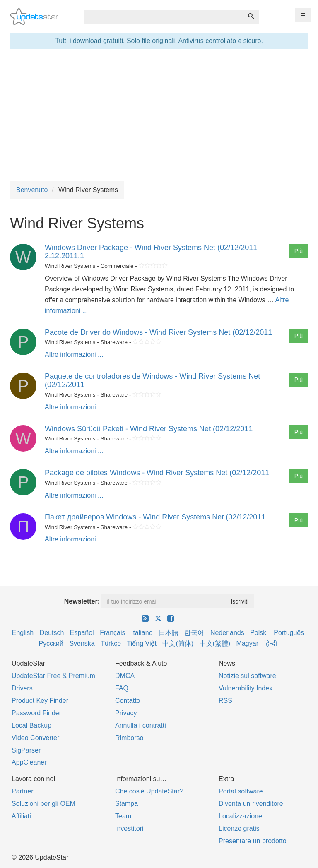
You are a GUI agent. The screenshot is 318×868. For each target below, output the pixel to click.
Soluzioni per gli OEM (43, 804)
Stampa (126, 804)
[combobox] (164, 17)
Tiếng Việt (142, 643)
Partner (22, 791)
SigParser (26, 750)
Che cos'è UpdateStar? (149, 791)
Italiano (142, 633)
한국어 (194, 633)
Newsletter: (82, 601)
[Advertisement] (159, 115)
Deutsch (52, 633)
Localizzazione (240, 816)
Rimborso (129, 738)
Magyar (247, 643)
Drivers (22, 688)
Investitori (129, 828)
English (23, 633)
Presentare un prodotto (253, 841)
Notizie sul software (247, 676)
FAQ (122, 688)
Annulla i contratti (141, 725)
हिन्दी (271, 643)
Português (289, 633)
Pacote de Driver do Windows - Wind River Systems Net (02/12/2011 (158, 332)
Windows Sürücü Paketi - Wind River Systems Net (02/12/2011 (149, 429)
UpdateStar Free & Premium (53, 676)
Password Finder (36, 713)
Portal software (241, 791)
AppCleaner (29, 762)
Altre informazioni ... (74, 355)
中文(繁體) (215, 643)
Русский (51, 643)
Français (112, 633)
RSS (225, 701)
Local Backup (31, 725)
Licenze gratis (239, 828)
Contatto (128, 701)
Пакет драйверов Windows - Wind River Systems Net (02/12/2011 (155, 517)
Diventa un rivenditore (251, 804)
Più (299, 251)
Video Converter (35, 738)
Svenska (82, 643)
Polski (259, 633)
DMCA (125, 676)
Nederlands (227, 633)
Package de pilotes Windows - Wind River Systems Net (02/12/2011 (157, 473)
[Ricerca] (251, 17)
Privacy (126, 713)
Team (123, 816)
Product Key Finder (40, 701)
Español (82, 633)
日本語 (169, 633)
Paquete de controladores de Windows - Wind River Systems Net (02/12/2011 (152, 380)
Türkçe (111, 643)
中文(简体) (178, 643)
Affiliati (21, 816)
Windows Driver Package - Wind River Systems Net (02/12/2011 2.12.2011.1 (151, 252)
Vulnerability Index (246, 688)
